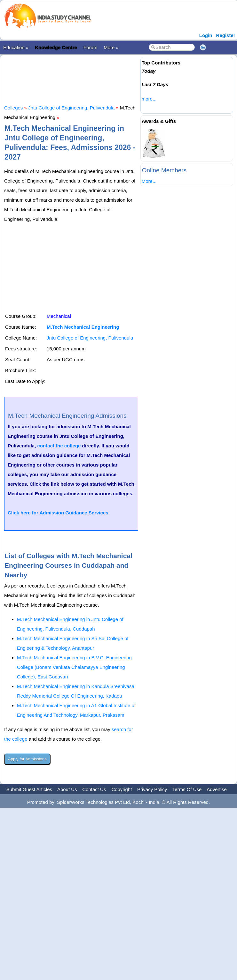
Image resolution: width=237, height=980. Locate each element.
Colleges (13, 108)
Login (206, 35)
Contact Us (94, 789)
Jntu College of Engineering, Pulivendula (71, 108)
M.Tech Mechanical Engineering (83, 327)
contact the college (59, 446)
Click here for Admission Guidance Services (58, 513)
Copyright (122, 789)
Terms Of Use (187, 789)
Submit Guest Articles (29, 789)
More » (111, 47)
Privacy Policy (152, 789)
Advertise (217, 789)
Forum (90, 47)
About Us (67, 789)
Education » (16, 47)
